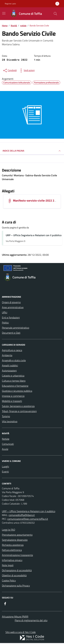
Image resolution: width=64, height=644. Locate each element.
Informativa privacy (12, 560)
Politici (5, 323)
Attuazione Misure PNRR (15, 617)
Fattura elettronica (12, 550)
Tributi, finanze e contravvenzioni (19, 411)
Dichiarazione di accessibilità (17, 570)
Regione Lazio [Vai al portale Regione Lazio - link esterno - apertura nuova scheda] (10, 4)
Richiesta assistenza (13, 545)
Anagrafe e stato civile (14, 360)
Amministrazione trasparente (17, 555)
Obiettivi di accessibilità (14, 575)
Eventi (5, 472)
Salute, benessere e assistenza (18, 406)
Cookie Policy (9, 580)
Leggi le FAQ (9, 530)
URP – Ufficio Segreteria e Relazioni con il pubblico (34, 235)
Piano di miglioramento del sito (31, 620)
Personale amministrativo (16, 328)
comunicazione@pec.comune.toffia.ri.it (28, 519)
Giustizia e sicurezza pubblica (17, 391)
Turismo (6, 416)
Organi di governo (11, 302)
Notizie (6, 439)
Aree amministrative (13, 307)
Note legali (8, 565)
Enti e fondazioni (11, 317)
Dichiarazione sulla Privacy (16, 586)
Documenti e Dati (11, 333)
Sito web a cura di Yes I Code (21, 632)
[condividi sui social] (10, 71)
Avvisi (5, 449)
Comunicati (8, 444)
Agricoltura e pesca (12, 350)
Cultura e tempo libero (14, 381)
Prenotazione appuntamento (17, 535)
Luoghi (5, 466)
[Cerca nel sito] (55, 14)
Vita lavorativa (10, 421)
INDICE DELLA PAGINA (32, 151)
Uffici (5, 312)
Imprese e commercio (13, 396)
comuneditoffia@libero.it (22, 515)
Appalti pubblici (10, 365)
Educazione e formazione (15, 386)
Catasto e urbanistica (13, 376)
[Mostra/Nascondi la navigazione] (4, 13)
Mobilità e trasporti (12, 401)
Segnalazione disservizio (15, 540)
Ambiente (7, 355)
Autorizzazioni (9, 371)
